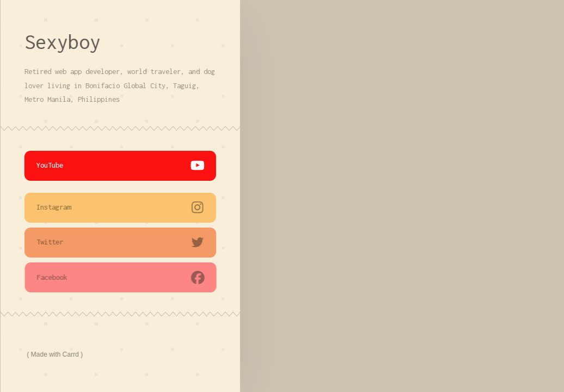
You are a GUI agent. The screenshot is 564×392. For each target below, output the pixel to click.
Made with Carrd (55, 354)
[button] (121, 166)
